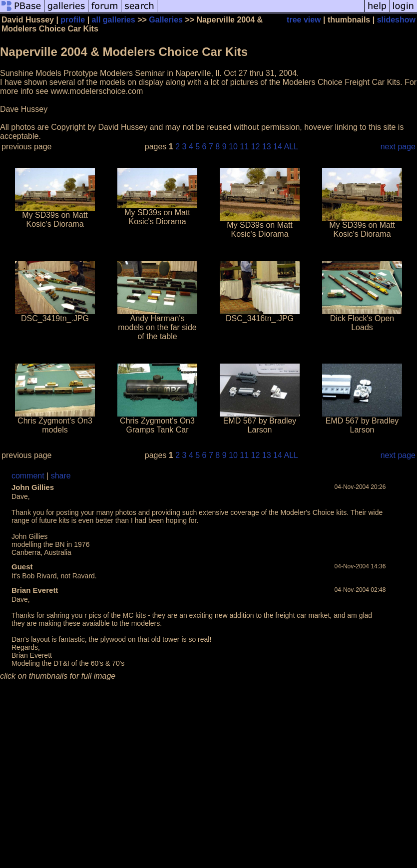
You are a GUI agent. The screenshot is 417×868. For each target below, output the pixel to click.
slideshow (396, 20)
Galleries (166, 20)
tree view (304, 20)
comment (28, 476)
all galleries (114, 20)
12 (256, 147)
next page (398, 147)
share (61, 476)
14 (278, 147)
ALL (291, 147)
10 (233, 147)
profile (73, 20)
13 (267, 147)
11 (244, 147)
